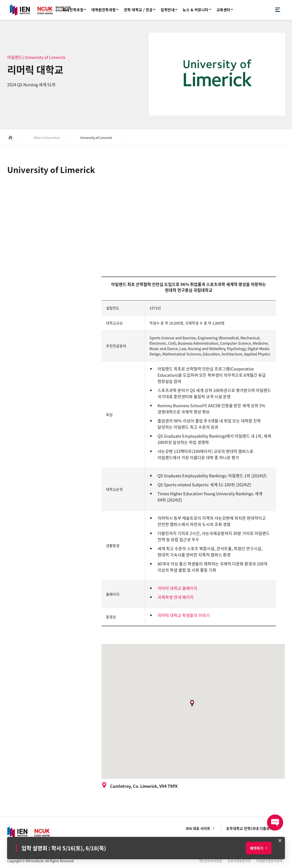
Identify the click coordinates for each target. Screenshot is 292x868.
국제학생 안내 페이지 (176, 597)
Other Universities (47, 138)
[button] (193, 705)
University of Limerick (96, 138)
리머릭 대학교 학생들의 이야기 (184, 615)
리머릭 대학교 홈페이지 (177, 588)
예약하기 (257, 848)
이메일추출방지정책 (269, 861)
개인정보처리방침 (210, 861)
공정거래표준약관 (239, 861)
